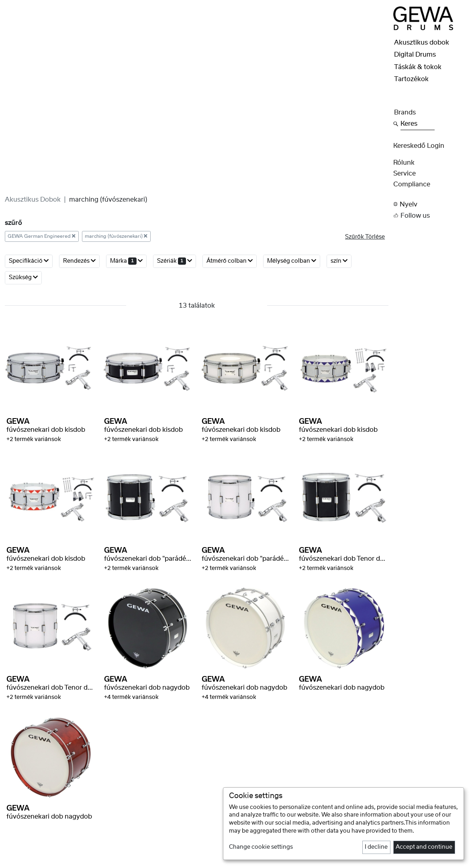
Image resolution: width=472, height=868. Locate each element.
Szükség (23, 277)
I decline (376, 847)
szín (339, 261)
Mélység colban (292, 261)
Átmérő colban (230, 261)
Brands (405, 112)
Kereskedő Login (419, 146)
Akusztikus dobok (33, 200)
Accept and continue (424, 847)
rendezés (79, 261)
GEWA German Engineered (42, 236)
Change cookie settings (261, 847)
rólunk (404, 163)
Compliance (412, 184)
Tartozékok (411, 79)
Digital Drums (415, 55)
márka (126, 261)
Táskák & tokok (418, 67)
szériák (175, 261)
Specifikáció (29, 261)
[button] (430, 204)
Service (405, 174)
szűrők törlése (365, 237)
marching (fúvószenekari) (116, 236)
